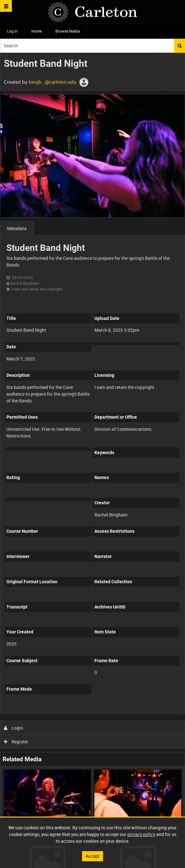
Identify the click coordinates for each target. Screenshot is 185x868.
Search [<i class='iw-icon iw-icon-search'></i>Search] (180, 46)
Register (16, 742)
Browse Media (68, 31)
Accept (93, 856)
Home (36, 31)
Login (14, 728)
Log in (12, 31)
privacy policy (141, 834)
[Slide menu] (6, 6)
